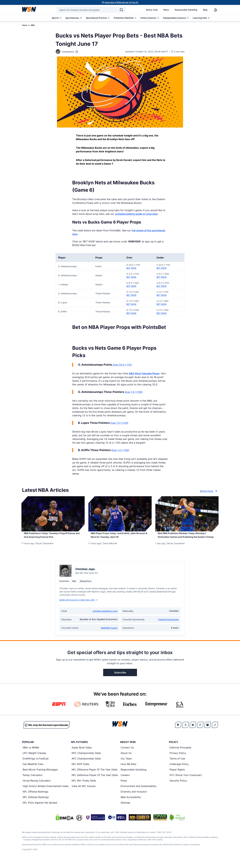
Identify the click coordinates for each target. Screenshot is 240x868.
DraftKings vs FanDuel (36, 766)
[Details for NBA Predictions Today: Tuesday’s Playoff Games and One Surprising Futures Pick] (53, 514)
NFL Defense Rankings (36, 804)
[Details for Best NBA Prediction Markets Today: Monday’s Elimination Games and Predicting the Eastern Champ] (187, 514)
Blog (205, 10)
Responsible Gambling (186, 10)
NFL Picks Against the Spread (40, 810)
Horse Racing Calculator (37, 788)
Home (25, 25)
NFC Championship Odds (86, 760)
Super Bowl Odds (82, 755)
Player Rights (177, 777)
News (166, 10)
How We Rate (128, 771)
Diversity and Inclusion (134, 799)
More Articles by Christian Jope (78, 607)
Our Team (126, 766)
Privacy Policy (178, 760)
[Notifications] (216, 10)
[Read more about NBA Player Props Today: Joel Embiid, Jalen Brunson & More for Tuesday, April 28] (120, 538)
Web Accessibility (131, 804)
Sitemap (125, 810)
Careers (125, 782)
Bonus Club (152, 10)
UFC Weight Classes (34, 760)
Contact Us (127, 755)
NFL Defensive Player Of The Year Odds (95, 782)
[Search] (121, 10)
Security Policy (178, 788)
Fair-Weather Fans (33, 771)
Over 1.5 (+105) (134, 392)
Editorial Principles (180, 755)
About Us (126, 760)
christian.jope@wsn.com (105, 618)
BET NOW (131, 268)
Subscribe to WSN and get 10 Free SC (122, 2)
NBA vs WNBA (31, 755)
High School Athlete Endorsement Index (46, 793)
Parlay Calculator (33, 782)
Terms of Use (177, 766)
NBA (33, 25)
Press (124, 788)
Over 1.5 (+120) (119, 423)
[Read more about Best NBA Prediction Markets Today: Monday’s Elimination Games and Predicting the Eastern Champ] (187, 539)
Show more (209, 491)
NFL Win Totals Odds (84, 788)
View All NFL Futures (84, 793)
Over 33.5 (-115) (122, 365)
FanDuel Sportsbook (168, 627)
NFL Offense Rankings (35, 799)
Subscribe (120, 680)
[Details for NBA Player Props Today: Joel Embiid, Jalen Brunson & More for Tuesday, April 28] (120, 514)
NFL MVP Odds (80, 771)
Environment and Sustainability (139, 793)
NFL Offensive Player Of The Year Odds (95, 777)
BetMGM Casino (109, 635)
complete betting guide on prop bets (136, 214)
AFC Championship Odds (86, 766)
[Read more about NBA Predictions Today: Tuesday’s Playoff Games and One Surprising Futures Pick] (53, 538)
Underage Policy (179, 771)
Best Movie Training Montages (40, 777)
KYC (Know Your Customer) (186, 782)
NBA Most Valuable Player (144, 373)
